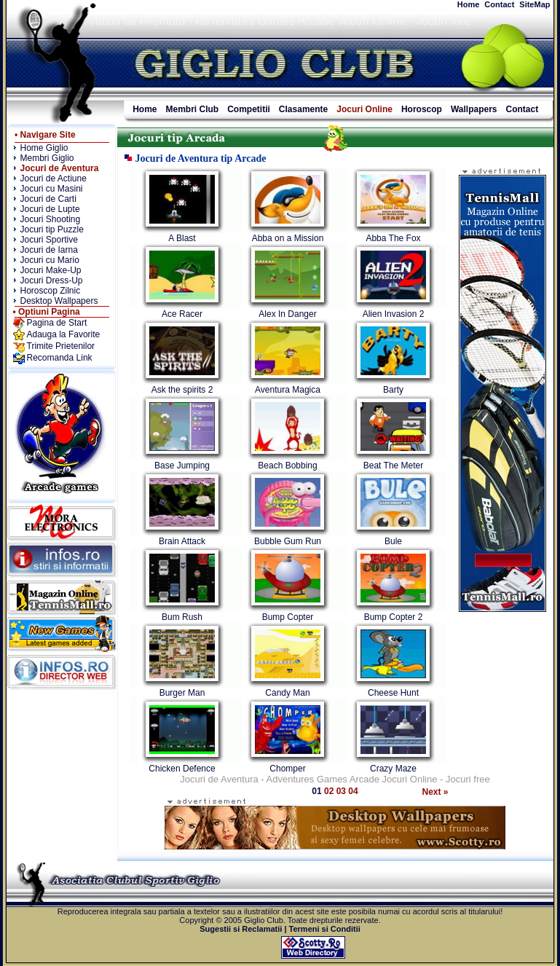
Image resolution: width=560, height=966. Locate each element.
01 (318, 791)
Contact (499, 4)
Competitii (249, 109)
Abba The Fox (393, 238)
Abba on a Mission (288, 238)
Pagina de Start (57, 323)
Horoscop (422, 109)
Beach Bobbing (287, 466)
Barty (393, 390)
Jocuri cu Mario (50, 260)
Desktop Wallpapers (59, 301)
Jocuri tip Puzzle (52, 229)
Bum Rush (182, 617)
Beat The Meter (394, 466)
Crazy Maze (393, 769)
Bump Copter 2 (394, 617)
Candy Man (287, 693)
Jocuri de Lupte (50, 209)
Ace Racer (182, 314)
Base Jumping (182, 466)
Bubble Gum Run (288, 541)
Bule (393, 541)
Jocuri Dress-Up (52, 280)
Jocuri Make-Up (51, 270)
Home (469, 4)
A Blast (182, 238)
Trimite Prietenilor (61, 346)
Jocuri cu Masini (52, 189)
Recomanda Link (60, 358)
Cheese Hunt (393, 693)
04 (353, 791)
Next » (435, 792)
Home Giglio (44, 148)
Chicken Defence (182, 769)
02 (330, 791)
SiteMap (535, 4)
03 (343, 791)
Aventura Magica (288, 390)
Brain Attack (182, 541)
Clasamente (303, 109)
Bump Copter (288, 617)
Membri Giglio (47, 158)
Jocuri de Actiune (54, 178)
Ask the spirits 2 (182, 390)
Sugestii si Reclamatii (241, 929)
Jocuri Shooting (51, 219)
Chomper (287, 769)
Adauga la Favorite (64, 334)
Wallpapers (474, 109)
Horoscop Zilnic (51, 291)
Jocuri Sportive (49, 240)
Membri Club (193, 109)
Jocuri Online (364, 109)
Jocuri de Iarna (49, 250)
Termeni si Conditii (325, 929)
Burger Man (182, 693)
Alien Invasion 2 (394, 314)
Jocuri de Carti (48, 199)
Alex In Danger (287, 314)
